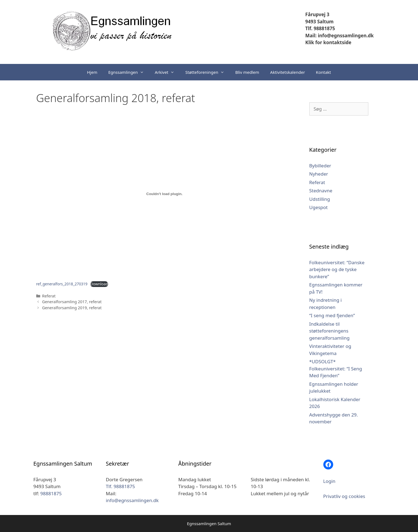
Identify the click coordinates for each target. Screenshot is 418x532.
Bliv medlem (247, 72)
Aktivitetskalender (287, 72)
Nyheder (319, 174)
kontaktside (337, 42)
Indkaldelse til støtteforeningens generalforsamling (329, 331)
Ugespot (319, 207)
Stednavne (321, 191)
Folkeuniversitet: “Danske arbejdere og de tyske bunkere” (337, 269)
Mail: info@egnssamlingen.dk (339, 36)
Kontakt (323, 72)
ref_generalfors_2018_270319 (62, 284)
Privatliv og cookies (344, 496)
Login (329, 481)
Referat (49, 296)
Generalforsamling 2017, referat (72, 302)
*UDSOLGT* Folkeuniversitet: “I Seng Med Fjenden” (336, 368)
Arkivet (167, 72)
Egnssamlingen (129, 72)
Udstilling (320, 199)
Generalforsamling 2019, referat (72, 308)
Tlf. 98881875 (320, 28)
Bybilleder (320, 166)
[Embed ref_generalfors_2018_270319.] (165, 194)
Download (99, 284)
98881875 (51, 493)
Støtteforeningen (207, 72)
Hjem (92, 72)
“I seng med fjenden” (332, 315)
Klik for (314, 42)
